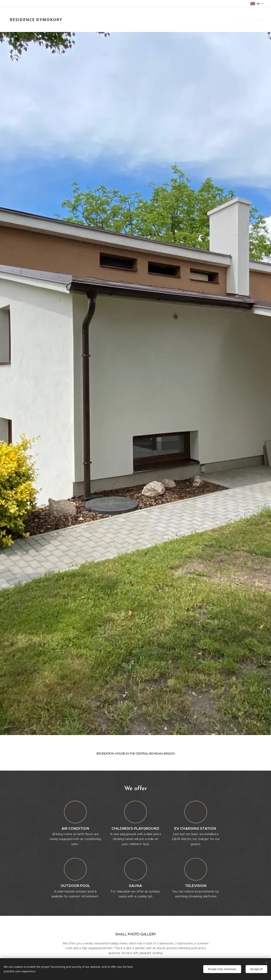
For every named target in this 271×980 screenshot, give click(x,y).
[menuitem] (245, 20)
